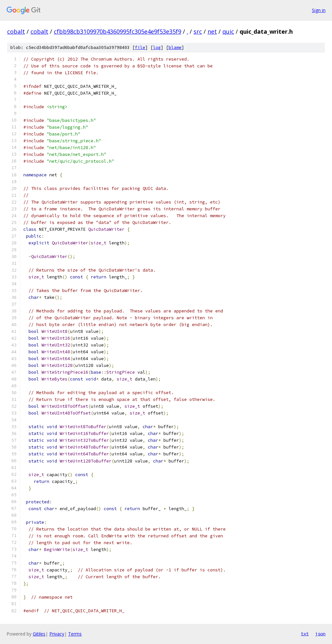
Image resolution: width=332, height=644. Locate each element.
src (198, 31)
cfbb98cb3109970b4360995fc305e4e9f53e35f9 (118, 31)
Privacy (57, 634)
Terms (75, 634)
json (320, 634)
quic (228, 31)
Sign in (319, 10)
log (157, 47)
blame (175, 47)
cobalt (16, 31)
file (140, 47)
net (212, 31)
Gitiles (39, 634)
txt (305, 634)
